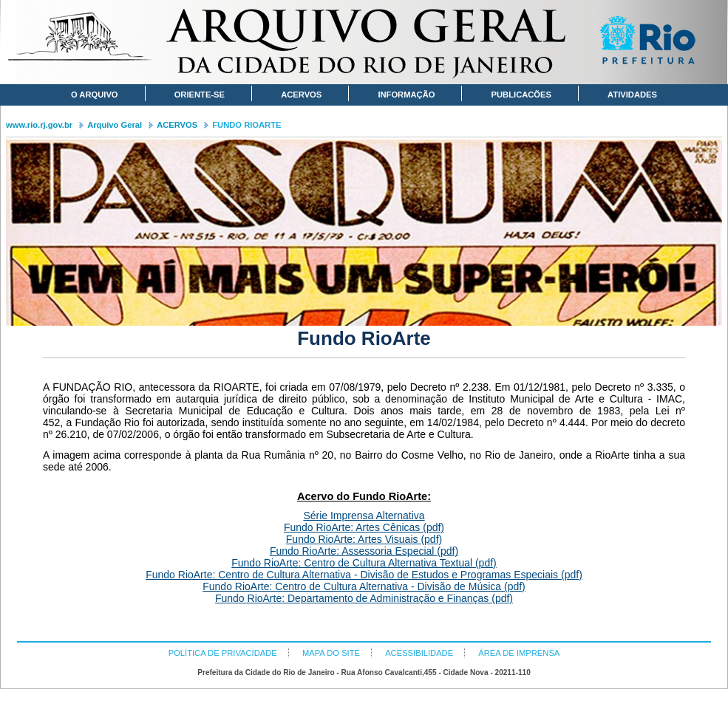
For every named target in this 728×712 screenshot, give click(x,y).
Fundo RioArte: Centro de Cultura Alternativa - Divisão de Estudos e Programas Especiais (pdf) (364, 575)
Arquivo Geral (115, 125)
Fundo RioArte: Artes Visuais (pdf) (364, 539)
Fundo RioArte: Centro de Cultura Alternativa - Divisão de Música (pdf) (364, 586)
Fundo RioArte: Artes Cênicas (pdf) (364, 527)
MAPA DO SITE (331, 653)
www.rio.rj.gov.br (39, 125)
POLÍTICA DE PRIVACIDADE (223, 653)
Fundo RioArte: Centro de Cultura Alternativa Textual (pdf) (364, 563)
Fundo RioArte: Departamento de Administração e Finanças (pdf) (364, 598)
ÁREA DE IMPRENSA (519, 653)
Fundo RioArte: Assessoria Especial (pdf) (364, 551)
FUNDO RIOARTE (246, 125)
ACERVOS (177, 125)
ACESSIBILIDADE (419, 653)
